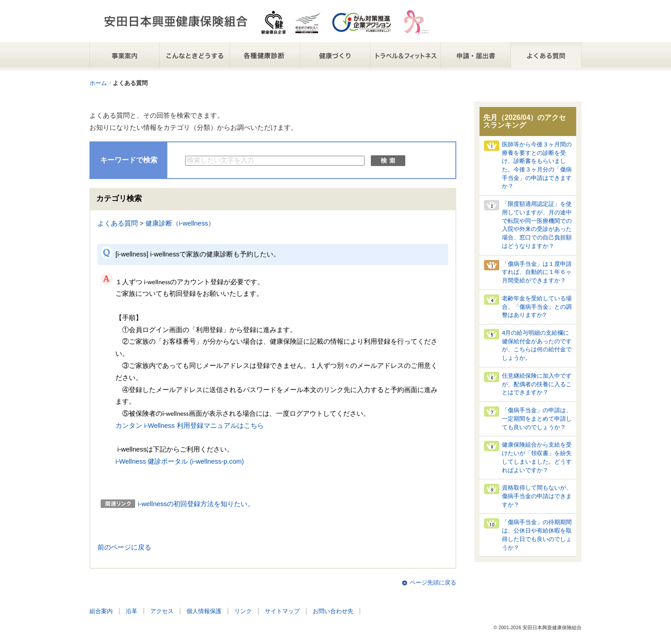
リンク (243, 611)
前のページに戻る (124, 547)
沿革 (132, 611)
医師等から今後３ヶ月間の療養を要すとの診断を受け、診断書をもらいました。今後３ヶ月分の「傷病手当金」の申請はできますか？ (537, 165)
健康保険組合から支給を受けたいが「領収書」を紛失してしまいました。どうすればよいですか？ (537, 457)
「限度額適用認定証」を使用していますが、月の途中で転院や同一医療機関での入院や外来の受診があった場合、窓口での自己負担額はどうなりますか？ (537, 225)
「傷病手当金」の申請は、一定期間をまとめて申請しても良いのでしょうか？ (537, 418)
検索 (388, 161)
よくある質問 (118, 223)
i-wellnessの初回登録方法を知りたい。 (196, 504)
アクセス (162, 611)
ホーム (98, 83)
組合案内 (101, 611)
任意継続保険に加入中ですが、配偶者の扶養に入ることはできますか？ (537, 384)
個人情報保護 (204, 611)
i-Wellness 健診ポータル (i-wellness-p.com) (180, 461)
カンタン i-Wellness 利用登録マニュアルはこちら (190, 426)
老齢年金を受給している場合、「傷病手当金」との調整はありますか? (537, 307)
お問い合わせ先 (333, 611)
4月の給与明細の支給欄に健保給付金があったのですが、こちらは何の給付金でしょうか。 (537, 345)
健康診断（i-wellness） (180, 223)
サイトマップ (282, 611)
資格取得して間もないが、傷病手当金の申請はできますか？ (537, 496)
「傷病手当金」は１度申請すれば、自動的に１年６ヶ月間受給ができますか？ (537, 272)
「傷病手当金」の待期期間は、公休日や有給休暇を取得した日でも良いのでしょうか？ (537, 535)
